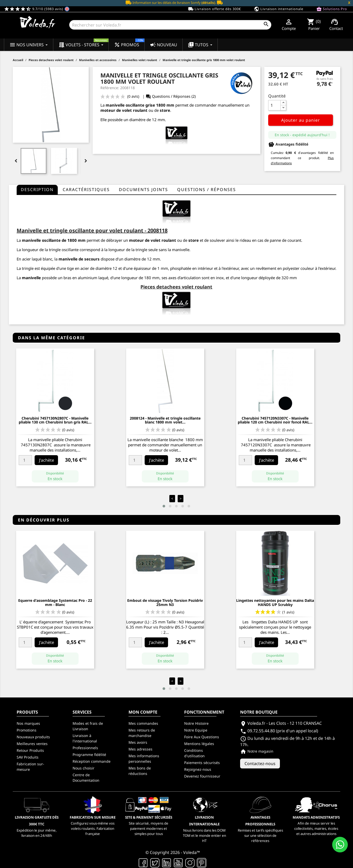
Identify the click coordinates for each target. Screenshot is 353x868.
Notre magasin (257, 751)
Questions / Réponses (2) (171, 96)
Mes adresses (140, 749)
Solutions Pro (332, 9)
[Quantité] (274, 105)
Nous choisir (84, 768)
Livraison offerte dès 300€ (214, 9)
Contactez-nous (260, 763)
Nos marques (28, 723)
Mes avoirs (138, 742)
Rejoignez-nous (198, 769)
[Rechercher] (170, 25)
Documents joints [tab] (143, 190)
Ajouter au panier (301, 120)
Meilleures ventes (32, 744)
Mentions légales (199, 744)
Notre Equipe (196, 730)
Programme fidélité (89, 755)
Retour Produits (30, 750)
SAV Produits (28, 757)
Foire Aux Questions (202, 737)
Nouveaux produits (33, 737)
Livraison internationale (279, 9)
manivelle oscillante (41, 240)
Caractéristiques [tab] (86, 190)
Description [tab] (37, 190)
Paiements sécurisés (202, 763)
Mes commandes (143, 723)
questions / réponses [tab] (207, 190)
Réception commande (92, 761)
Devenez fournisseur (202, 776)
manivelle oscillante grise (130, 105)
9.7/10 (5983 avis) (37, 9)
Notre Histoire (196, 723)
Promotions (27, 730)
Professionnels (85, 748)
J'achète (47, 460)
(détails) (208, 3)
